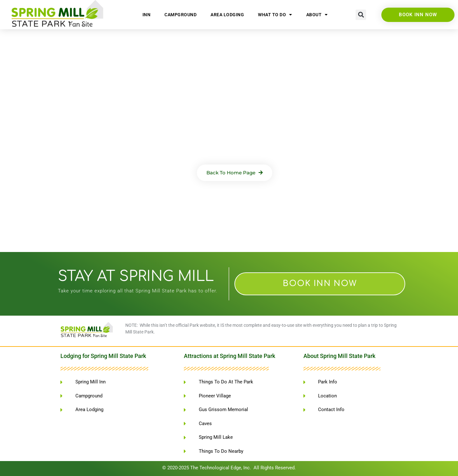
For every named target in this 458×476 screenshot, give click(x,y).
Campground (180, 15)
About (317, 15)
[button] (361, 15)
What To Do (275, 15)
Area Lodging (227, 15)
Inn (147, 15)
